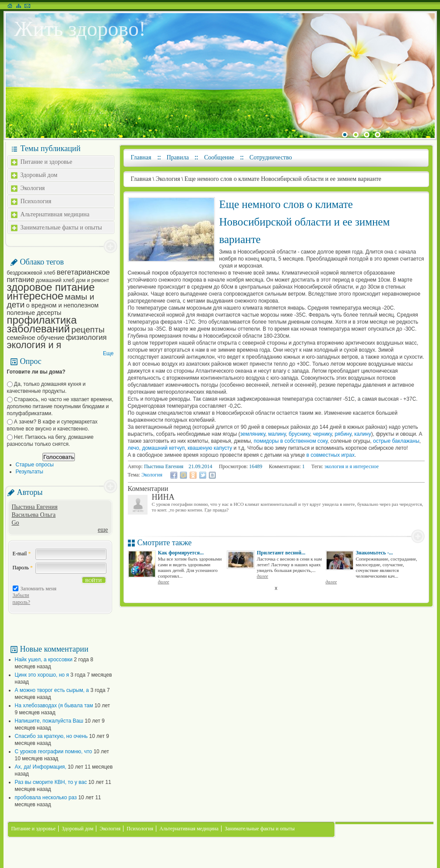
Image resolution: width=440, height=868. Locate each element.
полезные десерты (34, 313)
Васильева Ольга (34, 515)
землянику (253, 434)
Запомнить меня (39, 589)
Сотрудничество (271, 157)
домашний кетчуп (163, 448)
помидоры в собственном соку (290, 441)
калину (363, 434)
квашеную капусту (210, 448)
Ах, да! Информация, (41, 767)
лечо (134, 448)
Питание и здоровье (46, 162)
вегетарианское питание (58, 276)
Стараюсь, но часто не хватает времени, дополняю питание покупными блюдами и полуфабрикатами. (60, 406)
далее (164, 582)
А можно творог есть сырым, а (52, 690)
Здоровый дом (39, 175)
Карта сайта (19, 6)
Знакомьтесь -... (375, 553)
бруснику (299, 434)
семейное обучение (36, 338)
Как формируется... (181, 553)
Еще (108, 353)
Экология (33, 188)
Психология (36, 201)
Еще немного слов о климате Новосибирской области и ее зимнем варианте (283, 179)
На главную (10, 6)
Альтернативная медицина (55, 214)
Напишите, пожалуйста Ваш (49, 721)
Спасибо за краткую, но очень (51, 736)
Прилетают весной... (281, 553)
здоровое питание (51, 287)
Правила (178, 157)
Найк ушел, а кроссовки (44, 660)
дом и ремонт (92, 280)
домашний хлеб (55, 280)
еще (103, 530)
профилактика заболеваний (42, 324)
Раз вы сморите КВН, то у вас (51, 782)
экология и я (34, 345)
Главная (141, 157)
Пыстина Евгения (35, 507)
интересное (35, 296)
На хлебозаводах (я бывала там (54, 706)
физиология (86, 337)
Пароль (23, 568)
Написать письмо (27, 6)
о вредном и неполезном (63, 305)
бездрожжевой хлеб (31, 273)
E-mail (22, 554)
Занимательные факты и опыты (61, 228)
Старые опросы (35, 465)
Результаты (30, 472)
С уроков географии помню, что (54, 752)
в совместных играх (330, 455)
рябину (343, 434)
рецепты (88, 330)
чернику (321, 434)
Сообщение (219, 157)
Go (16, 523)
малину (277, 434)
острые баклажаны (396, 441)
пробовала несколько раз (46, 797)
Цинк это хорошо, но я (42, 675)
